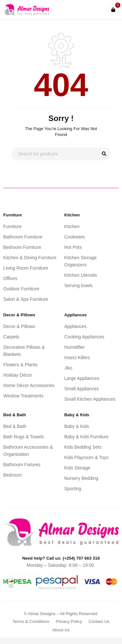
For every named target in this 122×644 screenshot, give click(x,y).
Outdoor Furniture (21, 289)
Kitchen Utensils (81, 275)
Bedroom (13, 475)
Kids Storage (77, 468)
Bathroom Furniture (23, 237)
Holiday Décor (18, 375)
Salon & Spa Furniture (26, 299)
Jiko (68, 368)
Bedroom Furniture (22, 247)
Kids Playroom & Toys (87, 457)
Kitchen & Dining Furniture (30, 258)
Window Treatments (23, 396)
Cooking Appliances (84, 337)
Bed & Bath (15, 426)
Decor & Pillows (19, 326)
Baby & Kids (77, 426)
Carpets (11, 337)
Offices (10, 278)
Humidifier (75, 347)
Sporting (73, 489)
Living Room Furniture (26, 268)
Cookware (75, 237)
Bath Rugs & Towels (24, 437)
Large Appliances (82, 378)
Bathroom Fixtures (22, 465)
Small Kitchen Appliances (90, 399)
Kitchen (72, 226)
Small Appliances (82, 389)
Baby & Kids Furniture (87, 437)
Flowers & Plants (20, 365)
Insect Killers (77, 358)
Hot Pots (73, 247)
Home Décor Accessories (29, 385)
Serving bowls (79, 286)
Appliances (76, 326)
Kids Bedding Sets (83, 447)
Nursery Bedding (81, 478)
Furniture (12, 226)
